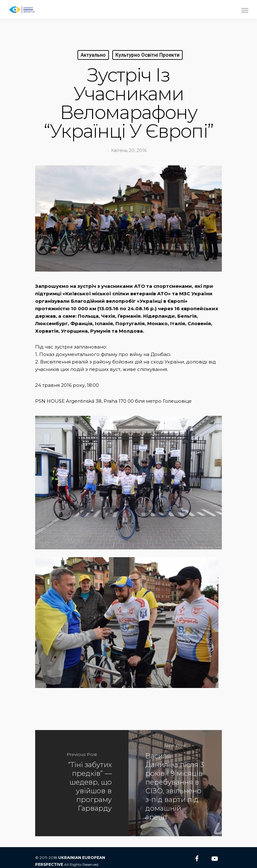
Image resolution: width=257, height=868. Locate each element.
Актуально (93, 55)
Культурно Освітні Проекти (147, 55)
